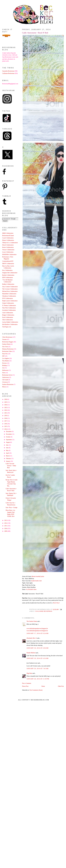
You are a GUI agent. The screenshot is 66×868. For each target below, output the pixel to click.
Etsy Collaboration (7, 270)
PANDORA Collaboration (9, 255)
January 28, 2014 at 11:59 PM (38, 679)
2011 (6, 526)
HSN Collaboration (8, 277)
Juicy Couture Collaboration (10, 287)
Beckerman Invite (7, 375)
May (7, 450)
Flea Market (6, 361)
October (8, 437)
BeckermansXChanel (8, 236)
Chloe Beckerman (7, 337)
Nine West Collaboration (9, 308)
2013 (6, 520)
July (7, 445)
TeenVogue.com (7, 327)
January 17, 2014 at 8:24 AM (38, 633)
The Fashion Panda (32, 621)
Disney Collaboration (8, 240)
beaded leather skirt (36, 581)
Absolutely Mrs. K (32, 638)
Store (4, 373)
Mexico (4, 387)
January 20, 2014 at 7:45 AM (38, 669)
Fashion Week (6, 344)
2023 (6, 408)
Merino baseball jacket (38, 576)
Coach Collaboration (8, 238)
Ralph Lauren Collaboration (10, 301)
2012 (6, 523)
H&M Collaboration (8, 233)
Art (3, 368)
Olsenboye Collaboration (9, 296)
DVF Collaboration (8, 298)
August (8, 442)
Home (43, 686)
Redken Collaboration (8, 284)
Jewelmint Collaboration (9, 310)
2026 (6, 399)
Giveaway (5, 382)
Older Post (61, 686)
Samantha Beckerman (8, 71)
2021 (6, 413)
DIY (3, 356)
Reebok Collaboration (8, 275)
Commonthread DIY (8, 261)
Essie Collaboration (8, 317)
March (8, 456)
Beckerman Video (7, 351)
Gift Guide (5, 380)
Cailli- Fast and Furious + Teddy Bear (11, 466)
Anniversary (6, 377)
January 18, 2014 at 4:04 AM (38, 648)
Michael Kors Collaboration (10, 291)
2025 (6, 402)
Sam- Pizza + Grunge (11, 508)
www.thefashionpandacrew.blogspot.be (37, 629)
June (7, 448)
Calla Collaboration (8, 313)
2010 (6, 529)
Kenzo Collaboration (8, 247)
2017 (6, 421)
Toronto (4, 339)
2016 (6, 424)
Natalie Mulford (31, 653)
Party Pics (5, 354)
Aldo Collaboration (8, 320)
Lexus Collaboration (8, 252)
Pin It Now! (56, 603)
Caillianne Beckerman (44, 611)
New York (5, 347)
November (9, 434)
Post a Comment (27, 683)
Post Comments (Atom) (36, 690)
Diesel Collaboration (8, 245)
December (9, 431)
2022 (6, 410)
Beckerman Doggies (8, 342)
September (9, 440)
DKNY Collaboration (8, 264)
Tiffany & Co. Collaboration (10, 243)
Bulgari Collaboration (8, 315)
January (8, 461)
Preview (4, 363)
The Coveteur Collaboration (10, 289)
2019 (6, 416)
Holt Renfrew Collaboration (10, 324)
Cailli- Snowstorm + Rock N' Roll (35, 33)
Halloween (5, 370)
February (9, 459)
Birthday (5, 365)
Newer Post (25, 686)
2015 (6, 426)
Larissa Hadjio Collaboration (10, 322)
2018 (6, 418)
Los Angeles (6, 358)
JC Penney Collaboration (9, 305)
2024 (6, 405)
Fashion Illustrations (8, 384)
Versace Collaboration (8, 250)
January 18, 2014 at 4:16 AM (38, 658)
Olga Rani (29, 673)
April (8, 453)
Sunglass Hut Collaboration (10, 273)
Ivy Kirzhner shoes (31, 589)
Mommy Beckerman (8, 349)
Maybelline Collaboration (9, 294)
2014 (6, 429)
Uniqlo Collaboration (8, 303)
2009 (6, 531)
